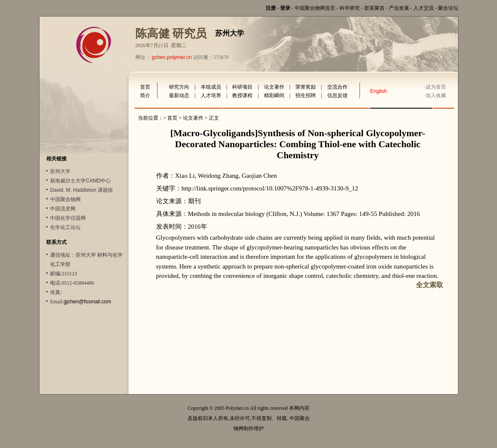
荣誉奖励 (306, 87)
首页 (145, 87)
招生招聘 (306, 95)
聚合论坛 (448, 8)
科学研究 (350, 8)
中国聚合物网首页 (315, 8)
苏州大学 (60, 171)
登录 (285, 8)
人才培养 (211, 95)
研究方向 (179, 87)
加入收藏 (436, 95)
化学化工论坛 (65, 227)
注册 (271, 8)
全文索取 (430, 285)
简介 (145, 95)
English (378, 91)
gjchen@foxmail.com (87, 302)
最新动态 (179, 95)
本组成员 (211, 87)
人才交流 (424, 8)
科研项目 (242, 87)
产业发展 (399, 8)
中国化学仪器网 (68, 218)
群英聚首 (374, 8)
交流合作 (337, 87)
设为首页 (436, 87)
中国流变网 (63, 209)
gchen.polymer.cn (172, 57)
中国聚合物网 (65, 199)
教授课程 (242, 95)
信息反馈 (337, 95)
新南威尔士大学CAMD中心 (80, 181)
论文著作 (274, 87)
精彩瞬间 (274, 95)
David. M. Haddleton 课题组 (81, 190)
